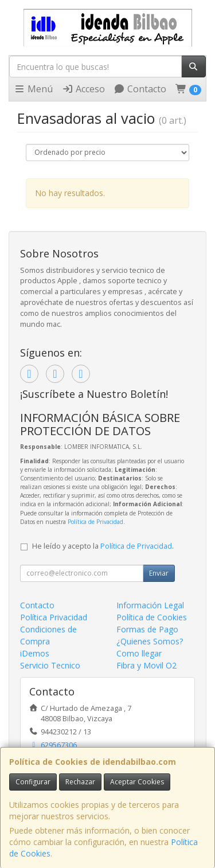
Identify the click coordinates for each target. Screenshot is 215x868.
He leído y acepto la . (103, 546)
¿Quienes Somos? (150, 641)
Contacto (140, 89)
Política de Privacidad (95, 522)
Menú (33, 89)
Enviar (159, 573)
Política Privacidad (54, 617)
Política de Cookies (152, 617)
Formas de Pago (147, 629)
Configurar (33, 782)
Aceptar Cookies (137, 782)
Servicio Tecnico (50, 665)
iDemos (35, 653)
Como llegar (139, 653)
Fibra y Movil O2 (146, 665)
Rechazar (80, 782)
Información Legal (150, 605)
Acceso (83, 89)
